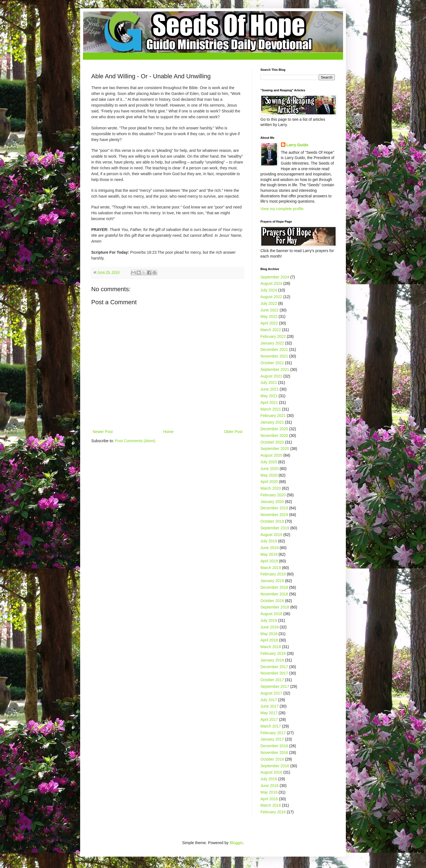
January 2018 (272, 660)
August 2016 (271, 772)
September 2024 (275, 277)
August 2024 (271, 283)
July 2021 (269, 383)
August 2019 (271, 535)
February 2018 (273, 653)
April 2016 (269, 799)
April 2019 (269, 561)
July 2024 (269, 290)
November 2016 (274, 753)
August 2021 (271, 376)
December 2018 (274, 587)
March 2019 (271, 568)
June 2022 (269, 310)
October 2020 (272, 442)
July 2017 (269, 700)
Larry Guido (297, 145)
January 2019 (272, 581)
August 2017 (271, 693)
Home (168, 432)
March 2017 (271, 726)
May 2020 (269, 475)
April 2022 (269, 323)
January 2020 (272, 502)
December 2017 (274, 667)
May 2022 (269, 316)
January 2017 (272, 739)
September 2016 (275, 766)
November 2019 (274, 515)
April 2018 (269, 640)
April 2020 (269, 482)
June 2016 (269, 786)
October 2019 (272, 521)
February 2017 (273, 733)
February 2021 (273, 416)
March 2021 (271, 409)
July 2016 (269, 779)
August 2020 (271, 455)
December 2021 (274, 349)
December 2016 (274, 746)
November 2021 (274, 356)
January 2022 (272, 343)
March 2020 (271, 488)
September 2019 (275, 528)
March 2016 (271, 805)
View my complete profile (282, 209)
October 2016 (272, 759)
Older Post (233, 432)
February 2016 (273, 812)
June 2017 (269, 706)
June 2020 (269, 469)
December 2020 (274, 429)
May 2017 (269, 713)
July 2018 (269, 620)
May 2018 (269, 634)
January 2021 (272, 422)
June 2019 (269, 548)
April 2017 (269, 719)
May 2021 (269, 396)
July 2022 (269, 303)
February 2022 (273, 336)
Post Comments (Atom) (135, 441)
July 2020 (269, 462)
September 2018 (275, 607)
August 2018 (271, 614)
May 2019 (269, 554)
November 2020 (274, 436)
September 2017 (275, 686)
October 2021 (272, 363)
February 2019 (273, 574)
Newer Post (103, 432)
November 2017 (274, 673)
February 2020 (273, 495)
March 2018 (271, 647)
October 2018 (272, 601)
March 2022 (271, 330)
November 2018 (274, 594)
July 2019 (269, 541)
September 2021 (275, 369)
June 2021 (269, 389)
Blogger (236, 843)
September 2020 (275, 449)
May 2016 (269, 792)
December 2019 (274, 508)
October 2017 (272, 680)
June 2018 (269, 627)
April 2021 (269, 402)
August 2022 (271, 297)
